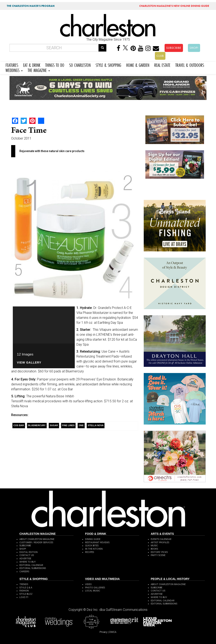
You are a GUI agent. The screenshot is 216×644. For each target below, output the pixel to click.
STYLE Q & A (26, 588)
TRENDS (24, 584)
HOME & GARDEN (138, 65)
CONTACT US (27, 555)
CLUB (160, 56)
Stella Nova (96, 425)
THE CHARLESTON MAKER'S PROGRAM (31, 6)
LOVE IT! (24, 597)
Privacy (103, 632)
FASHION (24, 591)
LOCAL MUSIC (93, 591)
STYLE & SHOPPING (108, 65)
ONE (81, 425)
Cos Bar (19, 425)
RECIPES (90, 552)
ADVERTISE (25, 559)
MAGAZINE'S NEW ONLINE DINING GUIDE (174, 6)
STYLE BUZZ (26, 594)
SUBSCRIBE (174, 48)
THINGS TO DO (55, 65)
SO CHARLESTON (80, 65)
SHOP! (194, 48)
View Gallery (29, 363)
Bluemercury (37, 425)
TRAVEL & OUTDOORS (190, 65)
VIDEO (88, 584)
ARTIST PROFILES (160, 543)
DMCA (113, 632)
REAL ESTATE (162, 65)
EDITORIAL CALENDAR (31, 565)
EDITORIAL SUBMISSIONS (33, 568)
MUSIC (154, 546)
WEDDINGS (14, 70)
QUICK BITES (92, 546)
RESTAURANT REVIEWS (97, 543)
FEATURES (12, 65)
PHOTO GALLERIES (95, 588)
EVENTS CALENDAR (161, 539)
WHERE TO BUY (28, 562)
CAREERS (24, 572)
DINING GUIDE (93, 539)
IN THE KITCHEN (94, 549)
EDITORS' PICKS (159, 552)
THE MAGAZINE (39, 70)
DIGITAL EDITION (28, 552)
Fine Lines (68, 425)
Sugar (54, 425)
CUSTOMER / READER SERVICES (36, 543)
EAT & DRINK (32, 65)
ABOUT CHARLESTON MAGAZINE (37, 539)
